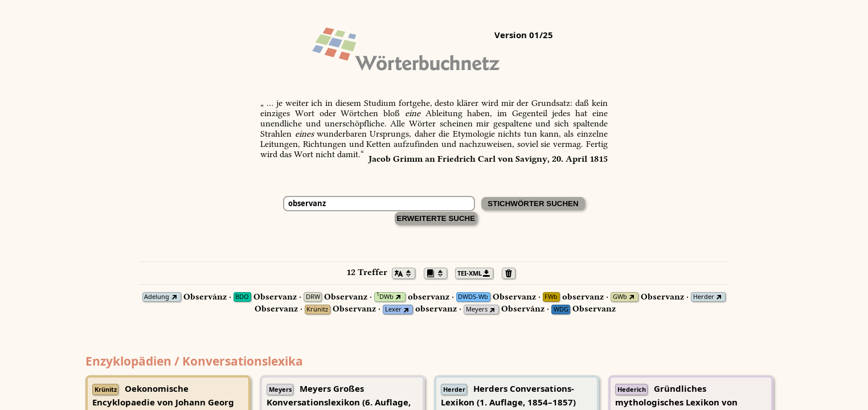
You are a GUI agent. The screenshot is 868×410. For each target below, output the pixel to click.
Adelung (157, 297)
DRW (313, 297)
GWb (620, 297)
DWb (385, 297)
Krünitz (317, 309)
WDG (561, 309)
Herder (704, 297)
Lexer (393, 309)
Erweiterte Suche (436, 218)
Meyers (477, 309)
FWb (551, 297)
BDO (242, 297)
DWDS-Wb (473, 297)
